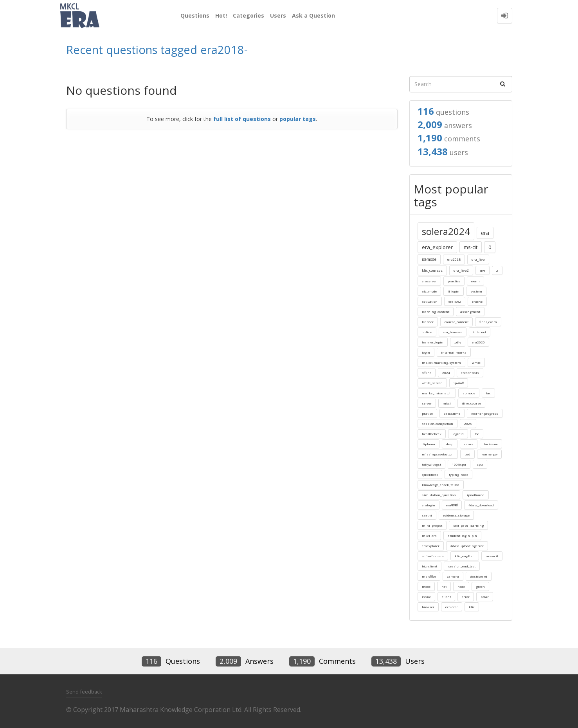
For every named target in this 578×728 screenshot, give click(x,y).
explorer (452, 607)
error (466, 597)
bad (467, 454)
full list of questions (242, 119)
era (485, 233)
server (427, 403)
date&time (452, 413)
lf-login (454, 291)
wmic (476, 362)
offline (427, 373)
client (446, 597)
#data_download (481, 505)
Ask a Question (313, 15)
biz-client (429, 566)
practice (454, 281)
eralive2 (455, 301)
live (483, 270)
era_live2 (461, 270)
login (426, 352)
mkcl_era (429, 536)
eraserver (429, 281)
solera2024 (446, 231)
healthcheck (432, 434)
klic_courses (432, 270)
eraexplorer (431, 546)
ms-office (429, 576)
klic (472, 607)
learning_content (436, 312)
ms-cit (471, 247)
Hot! (221, 15)
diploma (429, 444)
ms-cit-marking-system (441, 362)
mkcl (447, 403)
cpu (480, 464)
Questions (195, 15)
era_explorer (437, 247)
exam (475, 281)
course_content (456, 322)
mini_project (432, 525)
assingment (470, 312)
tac (488, 393)
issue (426, 597)
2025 (468, 424)
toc (477, 434)
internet (480, 332)
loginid (458, 434)
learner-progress (485, 413)
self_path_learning (468, 525)
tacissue (491, 444)
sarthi (427, 515)
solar (485, 597)
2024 (446, 373)
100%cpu (459, 464)
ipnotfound (476, 495)
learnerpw (489, 454)
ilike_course (471, 403)
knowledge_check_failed (441, 485)
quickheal (430, 474)
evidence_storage (456, 515)
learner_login (433, 342)
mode (426, 586)
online (427, 332)
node (461, 586)
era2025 (454, 259)
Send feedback (84, 692)
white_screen (432, 383)
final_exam (488, 322)
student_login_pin (462, 536)
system (476, 291)
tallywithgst (431, 464)
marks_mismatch (437, 393)
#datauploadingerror (467, 546)
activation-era (433, 556)
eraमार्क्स (452, 505)
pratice (427, 413)
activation (430, 301)
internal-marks (454, 352)
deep (450, 444)
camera (453, 576)
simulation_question (439, 495)
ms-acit (492, 556)
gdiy (458, 342)
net (444, 586)
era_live (478, 259)
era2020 (478, 342)
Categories (248, 15)
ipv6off (459, 383)
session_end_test (462, 566)
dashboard (479, 576)
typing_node (458, 474)
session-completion (438, 424)
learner (428, 322)
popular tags (298, 119)
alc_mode (429, 291)
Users (278, 15)
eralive (477, 301)
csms (469, 444)
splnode (469, 393)
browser (428, 607)
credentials (470, 373)
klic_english (465, 556)
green (480, 586)
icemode (429, 259)
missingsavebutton (438, 454)
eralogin (429, 505)
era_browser (453, 332)
